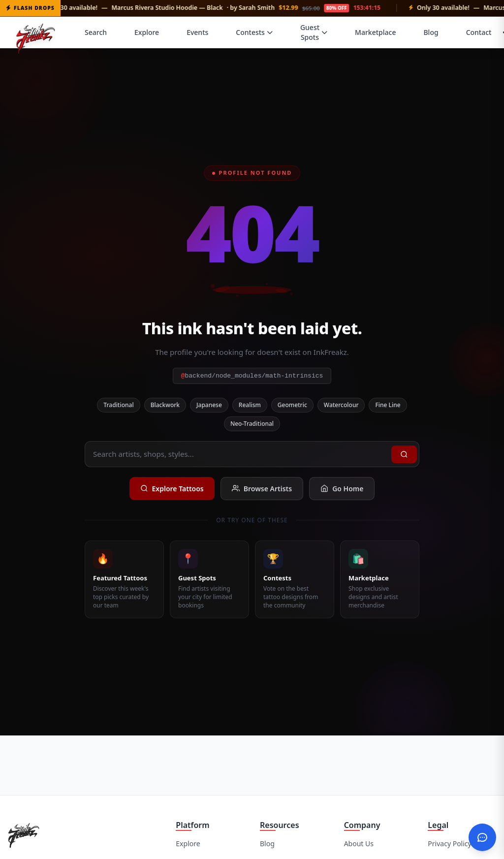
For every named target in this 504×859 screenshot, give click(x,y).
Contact (479, 32)
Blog (431, 32)
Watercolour (341, 405)
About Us (359, 843)
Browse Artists (262, 489)
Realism (250, 405)
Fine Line (388, 405)
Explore (147, 32)
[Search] (404, 454)
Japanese (209, 405)
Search (96, 32)
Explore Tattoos (172, 489)
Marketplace (375, 32)
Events (197, 32)
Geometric (292, 405)
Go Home (342, 489)
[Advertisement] (252, 764)
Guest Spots (314, 32)
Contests (254, 32)
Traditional (118, 405)
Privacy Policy (449, 843)
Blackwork (165, 405)
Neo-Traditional (252, 424)
